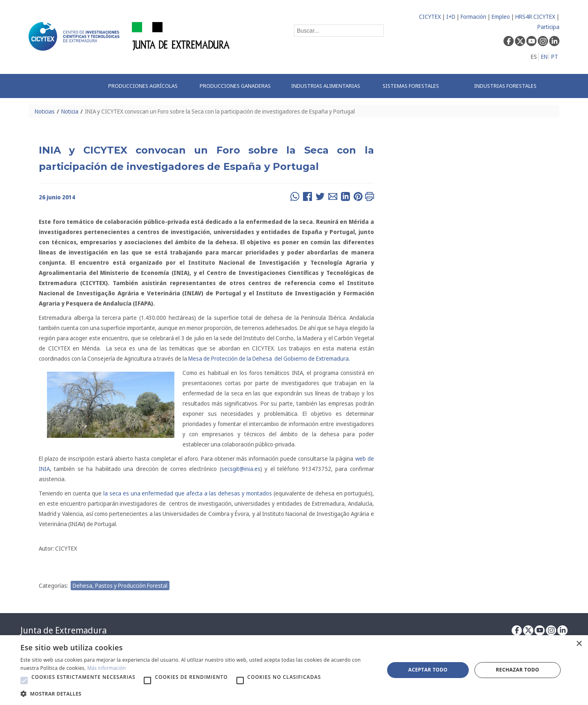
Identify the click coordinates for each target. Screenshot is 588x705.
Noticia (70, 111)
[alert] (294, 670)
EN (544, 57)
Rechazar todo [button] (517, 670)
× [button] (579, 644)
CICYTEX (430, 17)
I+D (451, 17)
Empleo (501, 17)
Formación (473, 17)
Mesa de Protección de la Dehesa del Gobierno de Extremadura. (269, 358)
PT (555, 57)
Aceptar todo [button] (428, 670)
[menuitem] (145, 86)
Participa (548, 27)
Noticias (45, 111)
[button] (24, 680)
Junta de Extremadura (63, 630)
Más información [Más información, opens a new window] (107, 668)
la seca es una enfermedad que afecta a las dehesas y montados (188, 493)
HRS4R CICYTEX (535, 17)
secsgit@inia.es (241, 469)
